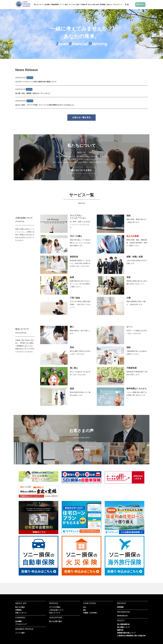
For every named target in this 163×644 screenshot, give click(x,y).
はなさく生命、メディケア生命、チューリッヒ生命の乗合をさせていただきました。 (45, 105)
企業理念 (18, 610)
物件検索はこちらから (137, 389)
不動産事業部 (55, 5)
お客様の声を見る (81, 450)
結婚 (72, 277)
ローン (129, 327)
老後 (128, 277)
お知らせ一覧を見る (81, 117)
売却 (72, 347)
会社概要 (18, 621)
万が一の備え (76, 236)
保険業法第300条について (126, 633)
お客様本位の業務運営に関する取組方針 (131, 636)
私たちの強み (20, 607)
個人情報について (123, 627)
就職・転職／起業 (135, 257)
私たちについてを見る (81, 170)
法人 (85, 607)
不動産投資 (132, 368)
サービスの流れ (55, 607)
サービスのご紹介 (74, 5)
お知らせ (109, 5)
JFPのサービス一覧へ (81, 211)
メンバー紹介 (64, 5)
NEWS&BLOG (122, 616)
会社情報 (47, 5)
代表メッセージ (21, 613)
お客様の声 (84, 5)
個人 (85, 610)
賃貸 (72, 389)
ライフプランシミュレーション (78, 217)
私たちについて (39, 5)
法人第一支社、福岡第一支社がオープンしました (33, 93)
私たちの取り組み (94, 5)
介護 (128, 298)
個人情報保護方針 (123, 624)
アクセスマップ (117, 5)
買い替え (74, 368)
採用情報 (103, 5)
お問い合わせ (140, 4)
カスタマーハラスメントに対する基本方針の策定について (36, 82)
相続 (128, 216)
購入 (72, 327)
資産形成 (74, 257)
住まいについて (22, 329)
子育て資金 (75, 298)
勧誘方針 (120, 630)
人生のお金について (24, 218)
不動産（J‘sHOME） (91, 613)
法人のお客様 (133, 236)
